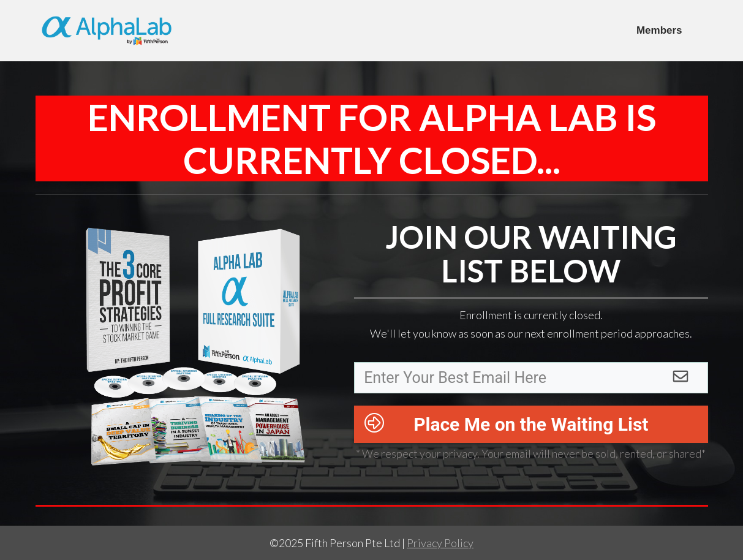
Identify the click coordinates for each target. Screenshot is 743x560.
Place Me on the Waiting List (531, 424)
